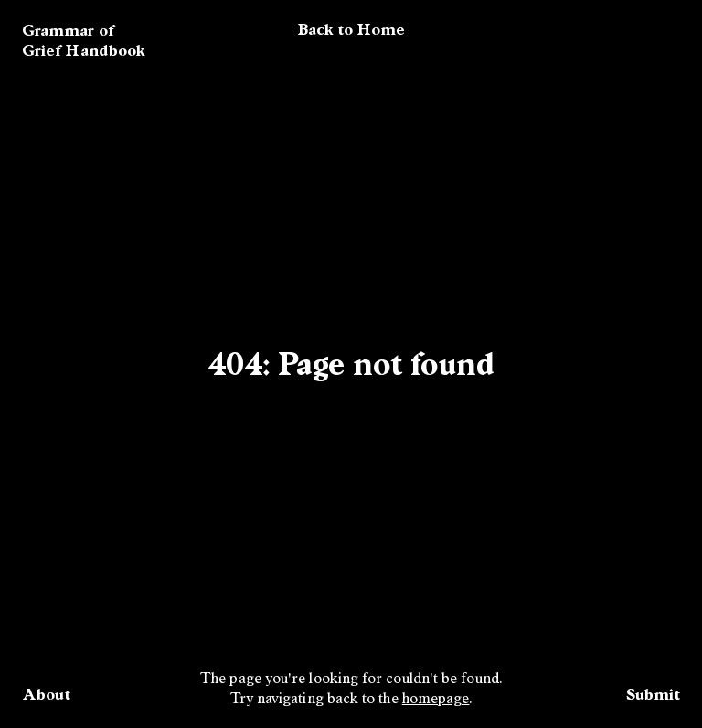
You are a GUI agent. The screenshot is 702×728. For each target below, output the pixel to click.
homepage (436, 700)
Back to (351, 29)
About (46, 694)
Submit (653, 694)
